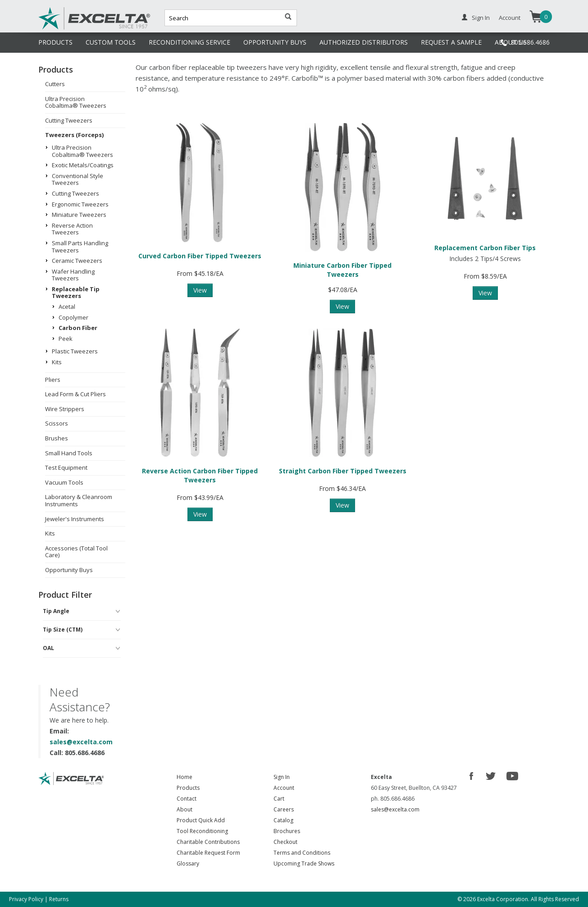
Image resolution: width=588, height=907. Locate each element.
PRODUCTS (55, 42)
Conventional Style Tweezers (77, 179)
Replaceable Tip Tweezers (76, 293)
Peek (66, 339)
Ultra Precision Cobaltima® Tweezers (76, 102)
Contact (187, 799)
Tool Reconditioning (202, 831)
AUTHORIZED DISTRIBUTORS (364, 42)
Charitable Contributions (208, 842)
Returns (59, 899)
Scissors (57, 423)
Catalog (283, 820)
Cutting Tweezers (69, 120)
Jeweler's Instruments (75, 519)
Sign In (481, 18)
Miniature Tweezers (79, 215)
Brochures (287, 831)
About (185, 809)
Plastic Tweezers (75, 351)
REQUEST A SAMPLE (451, 42)
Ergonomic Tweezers (80, 204)
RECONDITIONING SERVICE (189, 42)
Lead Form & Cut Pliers (75, 394)
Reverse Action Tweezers (72, 229)
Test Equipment (66, 467)
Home (185, 777)
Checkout (285, 842)
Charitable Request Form (208, 853)
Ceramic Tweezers (77, 261)
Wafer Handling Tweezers (73, 275)
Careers (284, 809)
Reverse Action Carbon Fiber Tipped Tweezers (200, 475)
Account (510, 18)
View (200, 290)
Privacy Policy (26, 899)
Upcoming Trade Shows (304, 863)
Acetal (67, 307)
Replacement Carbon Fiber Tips (485, 248)
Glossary (188, 863)
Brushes (57, 438)
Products (188, 788)
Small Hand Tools (69, 453)
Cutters (55, 84)
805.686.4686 (530, 42)
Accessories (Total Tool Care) (76, 552)
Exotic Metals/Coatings (83, 165)
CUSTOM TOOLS (111, 42)
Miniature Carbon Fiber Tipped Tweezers (342, 270)
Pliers (53, 380)
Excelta (67, 28)
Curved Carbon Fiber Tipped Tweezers (200, 256)
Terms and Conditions (302, 853)
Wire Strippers (65, 409)
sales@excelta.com (81, 742)
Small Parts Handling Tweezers (80, 247)
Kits (57, 362)
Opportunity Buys (69, 570)
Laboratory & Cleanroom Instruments (79, 500)
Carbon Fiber (78, 328)
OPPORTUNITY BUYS (275, 42)
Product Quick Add (201, 820)
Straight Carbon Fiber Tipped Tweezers (343, 471)
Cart (279, 799)
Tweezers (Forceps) (74, 135)
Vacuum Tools (64, 482)
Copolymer (73, 317)
